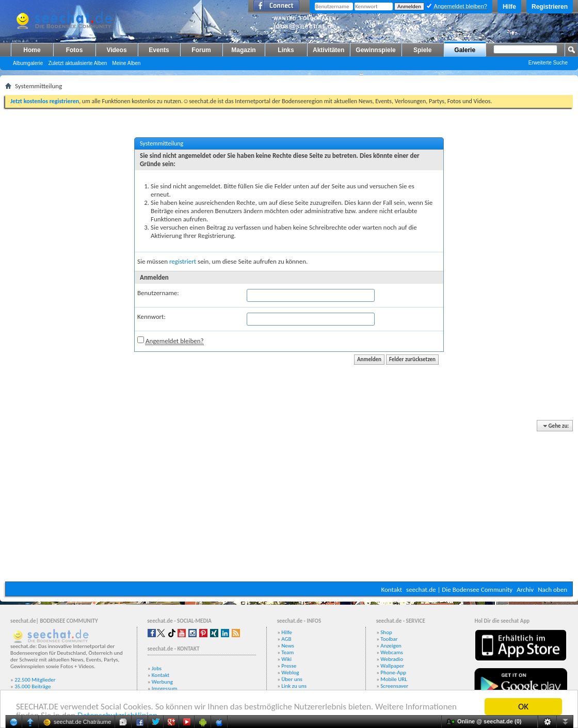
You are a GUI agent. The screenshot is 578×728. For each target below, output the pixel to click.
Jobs (157, 668)
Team (287, 652)
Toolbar (389, 639)
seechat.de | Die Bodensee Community (459, 589)
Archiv (525, 589)
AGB (286, 639)
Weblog (290, 673)
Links (286, 50)
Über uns (292, 679)
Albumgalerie (28, 63)
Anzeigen (391, 646)
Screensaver (394, 686)
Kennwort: (151, 317)
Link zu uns (294, 686)
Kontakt (391, 589)
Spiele (422, 50)
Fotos (75, 50)
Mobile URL (394, 679)
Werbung (162, 682)
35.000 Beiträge (33, 686)
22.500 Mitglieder (35, 680)
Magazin (243, 50)
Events (159, 50)
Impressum (165, 689)
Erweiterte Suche (548, 63)
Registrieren (550, 7)
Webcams (392, 652)
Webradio (392, 659)
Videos (116, 50)
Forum (201, 50)
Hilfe (509, 7)
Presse (289, 666)
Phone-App (393, 673)
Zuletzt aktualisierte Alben (77, 63)
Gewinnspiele (375, 50)
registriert (183, 261)
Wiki (286, 659)
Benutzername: (158, 293)
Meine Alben (126, 63)
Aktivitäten (328, 50)
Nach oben (552, 589)
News (288, 646)
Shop (386, 632)
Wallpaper (392, 666)
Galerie (465, 50)
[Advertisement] (289, 501)
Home (32, 50)
